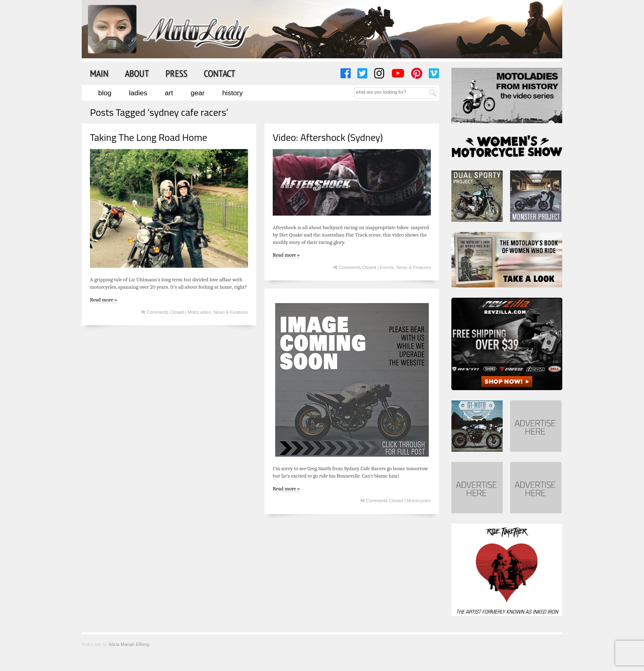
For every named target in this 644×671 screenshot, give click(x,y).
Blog (105, 93)
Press (176, 73)
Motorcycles (419, 501)
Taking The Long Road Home (148, 137)
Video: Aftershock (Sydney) (328, 137)
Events (387, 267)
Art (169, 93)
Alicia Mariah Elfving (129, 644)
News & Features (231, 312)
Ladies (138, 93)
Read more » (103, 300)
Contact (220, 73)
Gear (198, 93)
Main (99, 73)
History (232, 93)
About (137, 73)
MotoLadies (199, 312)
